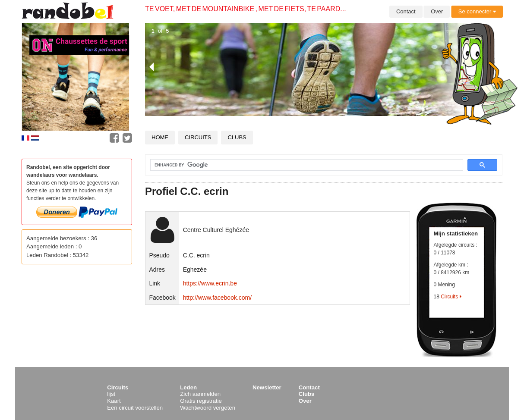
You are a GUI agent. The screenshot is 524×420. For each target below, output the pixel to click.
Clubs (237, 137)
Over (437, 11)
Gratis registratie (201, 401)
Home (160, 137)
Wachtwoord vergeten (208, 408)
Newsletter (267, 387)
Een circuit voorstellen (135, 408)
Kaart (114, 401)
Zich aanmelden (200, 394)
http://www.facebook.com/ (218, 298)
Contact (406, 11)
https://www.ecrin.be (210, 283)
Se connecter (477, 11)
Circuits (198, 137)
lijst (111, 394)
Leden (188, 387)
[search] (301, 165)
